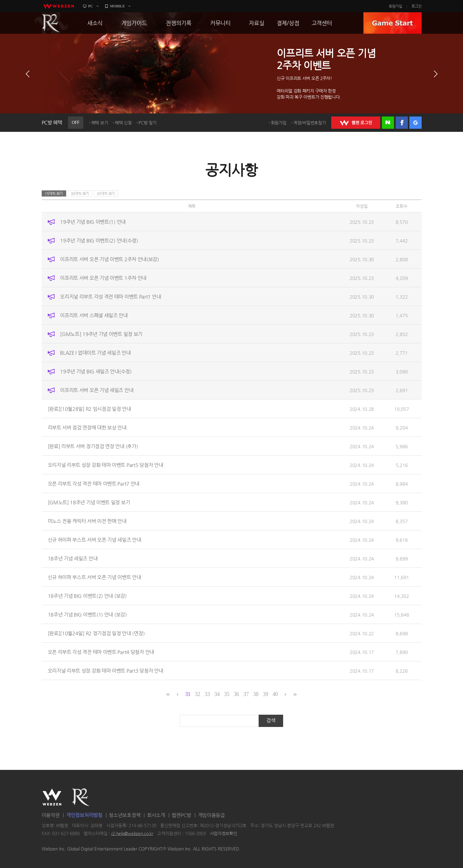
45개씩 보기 (106, 193)
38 (256, 694)
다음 (436, 74)
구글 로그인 (416, 123)
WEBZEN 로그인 (356, 123)
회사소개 (156, 815)
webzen (59, 6)
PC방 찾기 (147, 123)
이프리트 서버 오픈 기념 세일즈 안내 (97, 390)
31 (188, 694)
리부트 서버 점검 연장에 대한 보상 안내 (87, 428)
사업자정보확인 (224, 833)
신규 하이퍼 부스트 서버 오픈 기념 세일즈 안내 (95, 540)
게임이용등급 (211, 815)
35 (227, 694)
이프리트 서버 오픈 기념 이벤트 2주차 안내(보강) (110, 259)
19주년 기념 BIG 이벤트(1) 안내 (93, 222)
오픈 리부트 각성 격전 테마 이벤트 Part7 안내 (94, 484)
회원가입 (396, 6)
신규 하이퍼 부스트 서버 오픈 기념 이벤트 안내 (95, 577)
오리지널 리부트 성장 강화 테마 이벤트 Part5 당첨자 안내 (106, 465)
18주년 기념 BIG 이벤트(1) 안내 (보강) (87, 615)
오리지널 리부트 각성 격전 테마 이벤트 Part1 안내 (110, 297)
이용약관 (51, 815)
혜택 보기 (100, 123)
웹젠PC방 (181, 815)
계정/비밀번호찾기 (309, 123)
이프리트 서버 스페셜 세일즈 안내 (94, 315)
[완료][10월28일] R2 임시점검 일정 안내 (89, 409)
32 (197, 694)
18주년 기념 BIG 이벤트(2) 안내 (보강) (87, 596)
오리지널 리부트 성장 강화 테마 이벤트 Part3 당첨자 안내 (106, 671)
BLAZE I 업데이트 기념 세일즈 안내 (95, 353)
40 (275, 694)
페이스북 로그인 (402, 123)
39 (266, 694)
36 (236, 694)
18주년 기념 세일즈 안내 (73, 558)
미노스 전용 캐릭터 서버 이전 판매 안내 (87, 521)
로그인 (417, 6)
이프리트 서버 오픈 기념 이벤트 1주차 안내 (103, 278)
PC (91, 6)
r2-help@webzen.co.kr (132, 833)
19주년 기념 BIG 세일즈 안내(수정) (96, 371)
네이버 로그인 (388, 123)
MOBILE (118, 6)
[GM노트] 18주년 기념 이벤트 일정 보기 (89, 502)
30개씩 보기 (80, 193)
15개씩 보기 (54, 193)
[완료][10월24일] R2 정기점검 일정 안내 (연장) (96, 633)
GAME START (393, 23)
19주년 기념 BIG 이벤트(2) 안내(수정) (99, 241)
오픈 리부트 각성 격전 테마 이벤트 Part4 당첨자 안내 (101, 652)
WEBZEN (52, 797)
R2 (51, 23)
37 (246, 694)
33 (207, 694)
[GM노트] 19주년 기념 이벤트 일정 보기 (101, 334)
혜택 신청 (123, 123)
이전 (28, 74)
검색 (271, 720)
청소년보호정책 (125, 815)
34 (217, 694)
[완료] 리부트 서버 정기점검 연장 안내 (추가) (93, 446)
